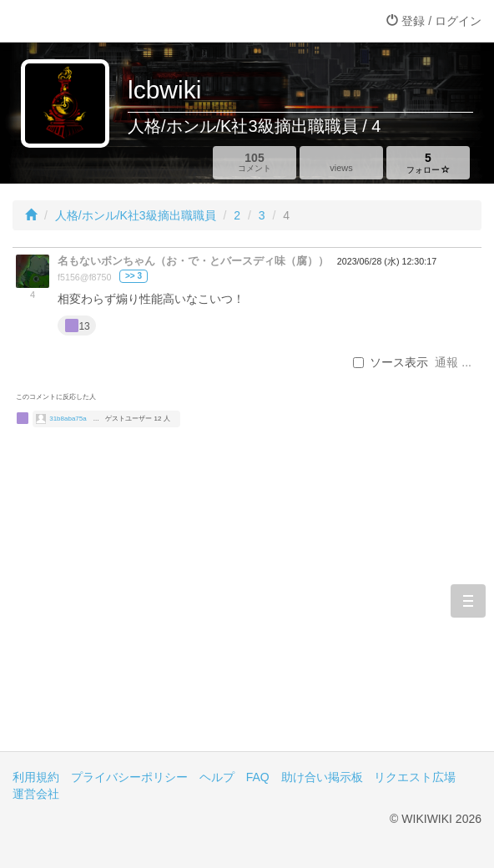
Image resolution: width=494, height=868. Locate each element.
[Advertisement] (247, 609)
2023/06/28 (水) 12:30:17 (387, 261)
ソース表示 (391, 362)
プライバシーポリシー (129, 777)
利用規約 (36, 777)
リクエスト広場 (415, 777)
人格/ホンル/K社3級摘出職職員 (136, 215)
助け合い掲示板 (322, 777)
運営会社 (36, 794)
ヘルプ (217, 777)
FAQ (258, 777)
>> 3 (134, 276)
